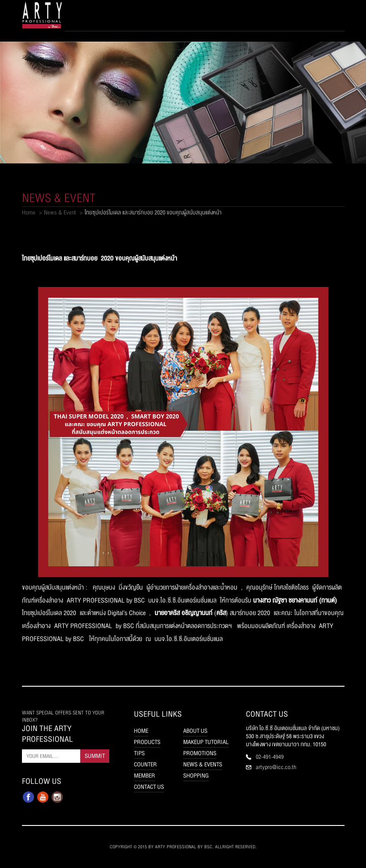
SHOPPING (196, 776)
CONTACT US (149, 787)
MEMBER (144, 776)
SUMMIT (95, 756)
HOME (141, 731)
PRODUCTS (147, 742)
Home (29, 213)
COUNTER (145, 765)
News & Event (60, 213)
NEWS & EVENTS (203, 765)
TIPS (139, 753)
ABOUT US (195, 731)
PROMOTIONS (200, 753)
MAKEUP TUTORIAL (206, 742)
